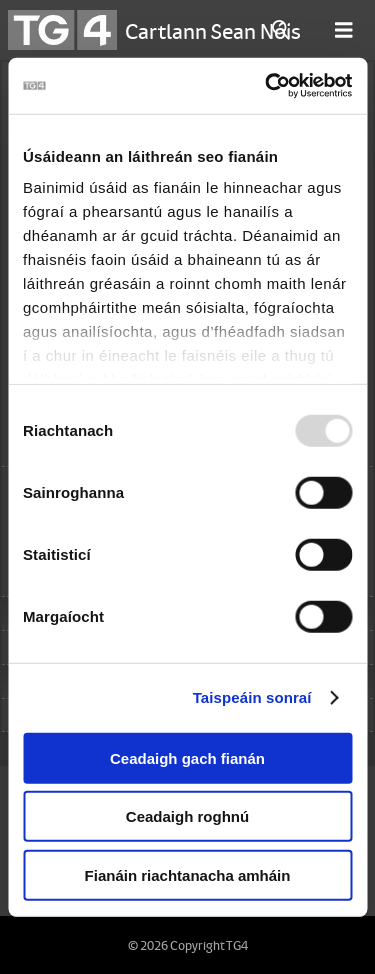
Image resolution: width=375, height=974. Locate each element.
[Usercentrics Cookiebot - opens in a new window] (267, 86)
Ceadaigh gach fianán (187, 757)
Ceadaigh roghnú (187, 816)
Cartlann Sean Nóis (213, 30)
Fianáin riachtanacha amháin (188, 874)
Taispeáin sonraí (252, 697)
